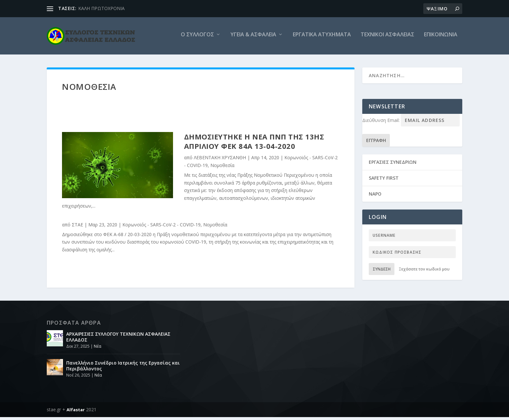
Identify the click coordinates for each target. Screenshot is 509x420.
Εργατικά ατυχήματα (322, 38)
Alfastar (76, 413)
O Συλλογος (197, 38)
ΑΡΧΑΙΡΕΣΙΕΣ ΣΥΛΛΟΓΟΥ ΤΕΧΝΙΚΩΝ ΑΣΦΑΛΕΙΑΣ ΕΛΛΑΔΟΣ (118, 340)
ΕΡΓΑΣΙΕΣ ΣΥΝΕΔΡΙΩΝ (393, 165)
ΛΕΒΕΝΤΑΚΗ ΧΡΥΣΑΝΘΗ (220, 160)
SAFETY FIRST (384, 181)
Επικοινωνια (441, 38)
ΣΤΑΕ (77, 228)
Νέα (98, 349)
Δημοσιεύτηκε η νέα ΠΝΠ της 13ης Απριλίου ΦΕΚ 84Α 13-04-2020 (254, 144)
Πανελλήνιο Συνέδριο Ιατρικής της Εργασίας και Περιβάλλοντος (123, 369)
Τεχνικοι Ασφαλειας (387, 38)
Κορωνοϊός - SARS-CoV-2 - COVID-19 (161, 228)
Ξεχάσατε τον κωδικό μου (424, 272)
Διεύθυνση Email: (382, 123)
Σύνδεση (382, 272)
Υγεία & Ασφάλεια (253, 38)
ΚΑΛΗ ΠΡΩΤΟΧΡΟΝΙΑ (101, 8)
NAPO (375, 197)
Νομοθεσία (222, 168)
